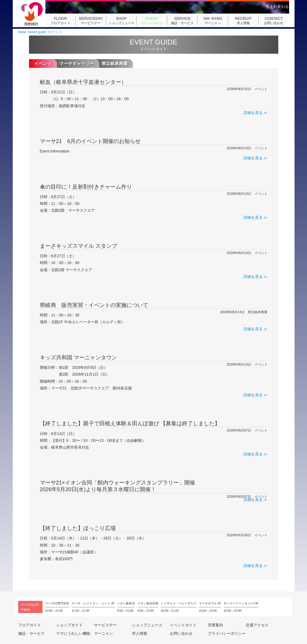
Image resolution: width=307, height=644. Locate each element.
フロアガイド (60, 21)
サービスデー (91, 21)
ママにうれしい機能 (73, 633)
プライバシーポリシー (227, 633)
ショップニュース (121, 21)
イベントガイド (152, 21)
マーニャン (213, 21)
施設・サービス (182, 21)
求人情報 (243, 21)
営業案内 (215, 625)
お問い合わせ (274, 21)
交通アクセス (257, 625)
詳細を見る (253, 113)
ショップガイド (69, 625)
